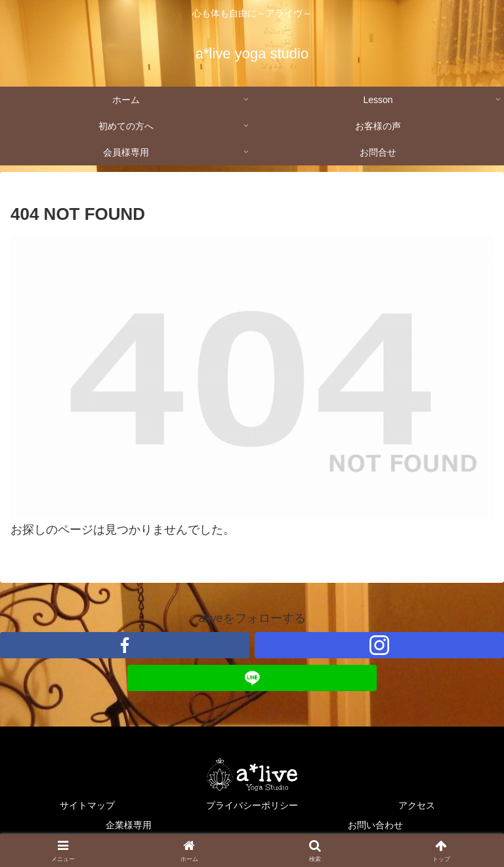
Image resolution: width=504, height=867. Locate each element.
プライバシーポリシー (252, 805)
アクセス (417, 805)
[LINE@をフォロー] (252, 678)
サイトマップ (87, 805)
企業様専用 (129, 825)
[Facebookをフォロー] (125, 645)
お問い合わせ (375, 825)
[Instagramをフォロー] (379, 645)
